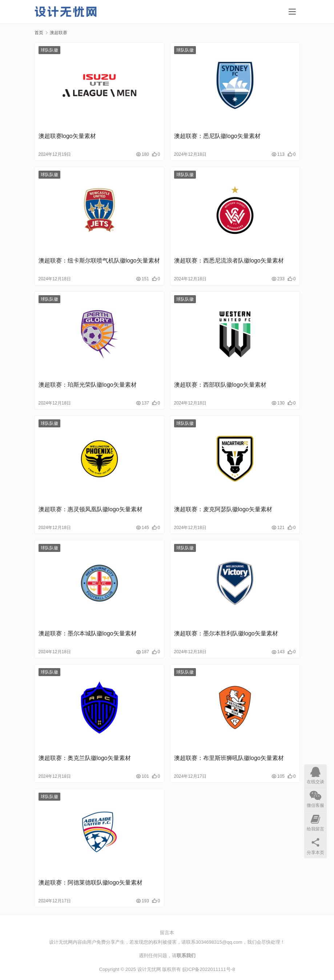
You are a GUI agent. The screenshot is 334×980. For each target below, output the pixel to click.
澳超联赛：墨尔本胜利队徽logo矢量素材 (226, 633)
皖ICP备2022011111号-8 (209, 969)
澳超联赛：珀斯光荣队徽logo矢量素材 (88, 385)
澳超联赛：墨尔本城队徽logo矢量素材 (88, 633)
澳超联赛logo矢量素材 (67, 136)
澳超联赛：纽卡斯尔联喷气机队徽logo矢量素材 (99, 261)
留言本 (167, 933)
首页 (39, 33)
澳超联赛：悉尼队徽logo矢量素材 (217, 136)
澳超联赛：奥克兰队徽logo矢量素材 (85, 758)
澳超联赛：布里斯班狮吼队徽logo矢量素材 (229, 758)
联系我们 (186, 955)
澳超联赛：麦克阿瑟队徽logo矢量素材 (223, 509)
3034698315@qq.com (219, 942)
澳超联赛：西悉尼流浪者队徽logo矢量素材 (229, 261)
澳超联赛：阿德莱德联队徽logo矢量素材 (90, 883)
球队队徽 (49, 50)
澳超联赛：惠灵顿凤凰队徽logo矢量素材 (90, 509)
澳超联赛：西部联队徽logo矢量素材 (220, 385)
